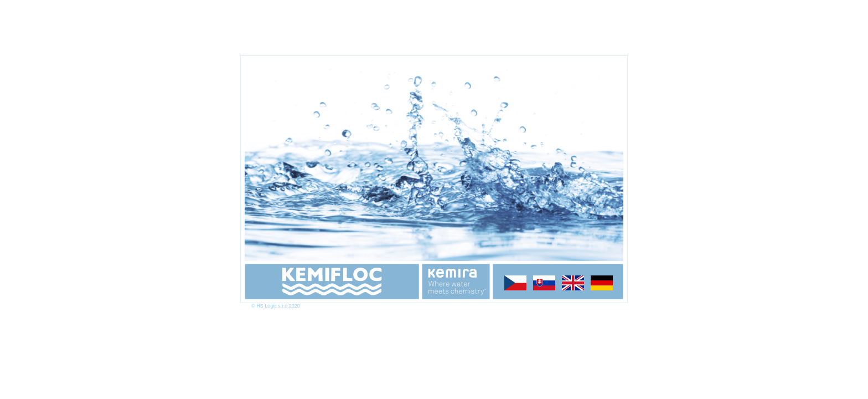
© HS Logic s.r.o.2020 (276, 306)
